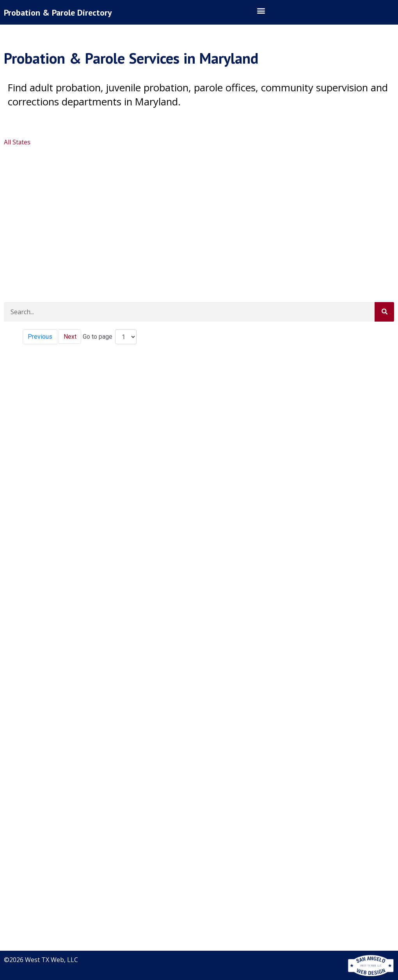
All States (17, 142)
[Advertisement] (198, 209)
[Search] (384, 312)
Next (70, 337)
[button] (261, 10)
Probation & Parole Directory (60, 12)
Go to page (98, 337)
